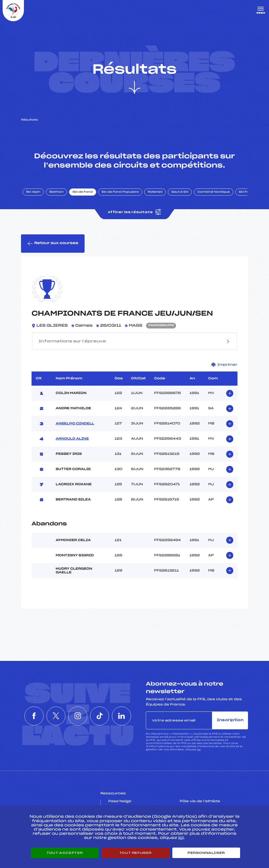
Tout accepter (65, 853)
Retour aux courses (53, 244)
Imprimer (224, 365)
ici (199, 750)
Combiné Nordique (214, 192)
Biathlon (56, 192)
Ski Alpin (33, 192)
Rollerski (155, 192)
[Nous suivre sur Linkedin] (126, 716)
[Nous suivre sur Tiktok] (102, 716)
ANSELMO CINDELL (75, 424)
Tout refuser (135, 853)
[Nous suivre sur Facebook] (30, 716)
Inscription (230, 720)
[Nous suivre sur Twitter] (54, 716)
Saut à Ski (180, 192)
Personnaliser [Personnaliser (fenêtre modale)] (206, 853)
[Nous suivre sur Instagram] (78, 716)
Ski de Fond (83, 192)
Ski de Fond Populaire (120, 192)
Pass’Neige (120, 801)
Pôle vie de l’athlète (200, 801)
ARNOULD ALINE (72, 439)
